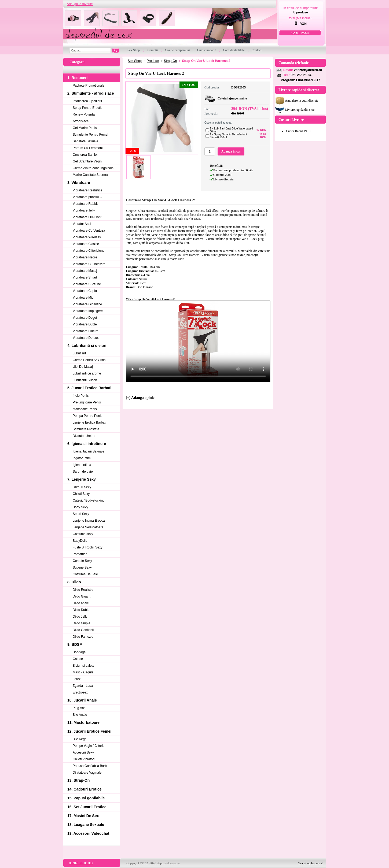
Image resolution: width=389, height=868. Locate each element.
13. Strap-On (78, 780)
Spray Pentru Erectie (88, 108)
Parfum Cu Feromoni (88, 148)
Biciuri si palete (84, 666)
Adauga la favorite (80, 4)
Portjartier (80, 554)
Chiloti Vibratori (84, 759)
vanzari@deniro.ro (308, 70)
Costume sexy (83, 534)
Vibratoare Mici (83, 298)
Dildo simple (81, 623)
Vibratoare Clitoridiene (89, 251)
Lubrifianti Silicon (85, 380)
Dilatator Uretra (84, 436)
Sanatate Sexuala (85, 141)
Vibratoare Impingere (88, 311)
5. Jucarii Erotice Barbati (89, 388)
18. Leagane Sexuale (86, 825)
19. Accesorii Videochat (88, 833)
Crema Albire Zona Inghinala (93, 168)
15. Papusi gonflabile (86, 798)
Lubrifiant (79, 353)
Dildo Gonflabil (83, 630)
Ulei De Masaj (83, 367)
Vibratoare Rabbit (85, 204)
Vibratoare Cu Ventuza (89, 231)
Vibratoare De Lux (86, 338)
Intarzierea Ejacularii (87, 101)
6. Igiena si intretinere (87, 444)
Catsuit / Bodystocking (89, 500)
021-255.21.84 (301, 75)
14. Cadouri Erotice (85, 789)
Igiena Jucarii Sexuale (88, 451)
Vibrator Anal (82, 224)
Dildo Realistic (83, 590)
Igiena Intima (82, 465)
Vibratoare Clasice (86, 244)
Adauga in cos (231, 151)
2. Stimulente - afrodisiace (91, 93)
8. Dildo (74, 582)
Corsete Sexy (82, 561)
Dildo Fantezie (83, 637)
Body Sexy (80, 507)
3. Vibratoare (79, 183)
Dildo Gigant (82, 596)
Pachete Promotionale (89, 86)
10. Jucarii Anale (82, 700)
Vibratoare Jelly (84, 210)
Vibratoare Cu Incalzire (89, 264)
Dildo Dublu (81, 610)
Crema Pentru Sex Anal (89, 360)
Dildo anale (81, 603)
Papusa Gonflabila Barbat (91, 766)
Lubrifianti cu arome (87, 373)
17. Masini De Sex (83, 816)
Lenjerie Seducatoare (88, 527)
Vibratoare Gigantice (87, 304)
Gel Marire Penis (85, 128)
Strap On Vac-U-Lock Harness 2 (206, 61)
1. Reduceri (77, 78)
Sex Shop (135, 61)
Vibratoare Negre (85, 257)
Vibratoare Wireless (87, 237)
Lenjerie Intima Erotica (89, 521)
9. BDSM (75, 644)
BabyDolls (80, 541)
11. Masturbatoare (83, 722)
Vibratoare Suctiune (87, 284)
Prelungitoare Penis (87, 402)
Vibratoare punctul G (87, 197)
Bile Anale (80, 715)
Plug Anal (80, 708)
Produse (153, 61)
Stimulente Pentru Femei (90, 135)
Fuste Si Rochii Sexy (88, 547)
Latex (77, 679)
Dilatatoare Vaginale (87, 773)
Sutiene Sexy (82, 567)
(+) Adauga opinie (140, 398)
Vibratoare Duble (85, 324)
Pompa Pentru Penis (87, 416)
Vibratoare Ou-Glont (87, 217)
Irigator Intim (82, 458)
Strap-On (170, 61)
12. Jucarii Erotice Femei (89, 731)
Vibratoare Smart (85, 277)
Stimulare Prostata (86, 429)
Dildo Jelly (80, 617)
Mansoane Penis (85, 409)
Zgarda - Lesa (83, 686)
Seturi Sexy (81, 514)
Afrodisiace (81, 121)
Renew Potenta (84, 114)
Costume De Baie (85, 574)
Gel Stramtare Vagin (87, 161)
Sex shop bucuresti (311, 863)
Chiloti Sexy (81, 494)
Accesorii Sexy (83, 752)
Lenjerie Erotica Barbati (89, 422)
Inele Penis (81, 396)
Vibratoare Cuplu (85, 291)
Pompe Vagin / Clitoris (89, 746)
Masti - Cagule (83, 672)
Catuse (78, 659)
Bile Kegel (80, 739)
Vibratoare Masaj (85, 271)
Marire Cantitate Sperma (90, 175)
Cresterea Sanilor (85, 155)
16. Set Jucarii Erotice (87, 807)
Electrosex (80, 692)
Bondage (79, 652)
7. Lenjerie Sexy (82, 479)
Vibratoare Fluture (86, 331)
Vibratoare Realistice (88, 190)
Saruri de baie (83, 472)
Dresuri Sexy (82, 487)
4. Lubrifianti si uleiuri (87, 346)
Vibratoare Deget (85, 318)
